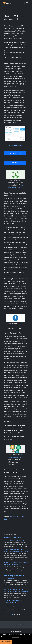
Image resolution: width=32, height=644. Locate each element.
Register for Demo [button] (15, 153)
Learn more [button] (16, 637)
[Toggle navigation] (27, 3)
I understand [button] (6, 642)
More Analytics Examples (15, 145)
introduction (11, 326)
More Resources (16, 631)
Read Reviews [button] (15, 163)
